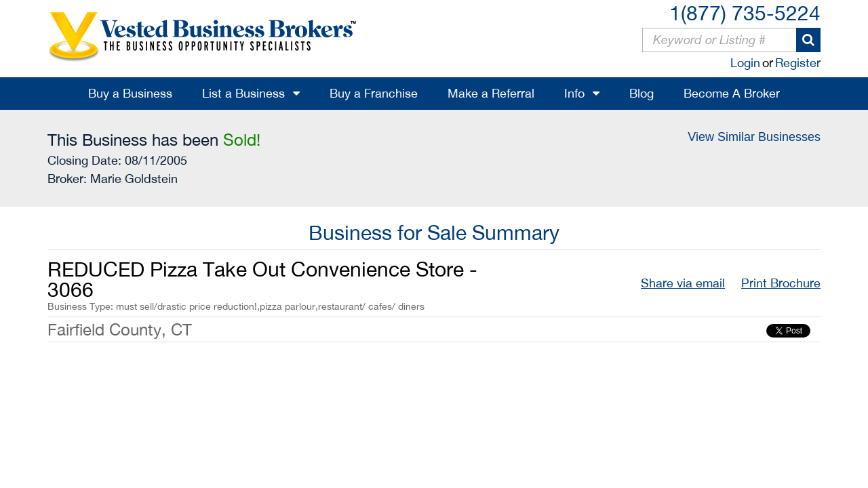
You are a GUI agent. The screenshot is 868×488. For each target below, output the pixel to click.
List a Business (243, 93)
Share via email (683, 283)
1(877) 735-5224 (745, 13)
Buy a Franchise (374, 93)
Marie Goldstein (134, 179)
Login (745, 63)
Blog (642, 93)
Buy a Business (130, 93)
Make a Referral (491, 93)
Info (574, 93)
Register (798, 63)
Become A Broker (732, 93)
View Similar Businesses (754, 137)
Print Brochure (781, 283)
